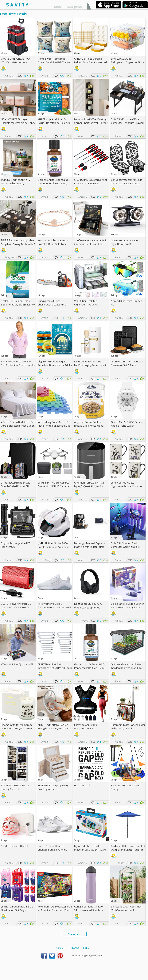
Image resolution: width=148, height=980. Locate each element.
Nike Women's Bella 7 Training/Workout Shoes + (54, 606)
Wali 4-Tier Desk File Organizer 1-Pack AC (86, 303)
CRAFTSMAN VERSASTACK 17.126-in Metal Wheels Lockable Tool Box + (16, 62)
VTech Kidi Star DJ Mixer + (17, 664)
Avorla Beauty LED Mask (15, 846)
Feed (86, 948)
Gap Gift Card (82, 785)
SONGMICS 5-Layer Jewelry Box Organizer (53, 787)
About (60, 948)
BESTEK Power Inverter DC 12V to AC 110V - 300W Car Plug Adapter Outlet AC (16, 607)
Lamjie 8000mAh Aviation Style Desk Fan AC (125, 242)
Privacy (74, 948)
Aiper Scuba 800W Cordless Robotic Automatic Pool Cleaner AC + (53, 547)
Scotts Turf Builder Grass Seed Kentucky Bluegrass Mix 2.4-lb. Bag (18, 305)
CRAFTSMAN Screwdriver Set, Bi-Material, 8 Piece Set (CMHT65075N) (91, 183)
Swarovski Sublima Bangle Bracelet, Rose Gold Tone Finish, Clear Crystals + (53, 244)
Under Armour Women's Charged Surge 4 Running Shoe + (52, 850)
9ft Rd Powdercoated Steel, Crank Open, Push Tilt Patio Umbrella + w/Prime (128, 850)
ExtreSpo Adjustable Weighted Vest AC (86, 727)
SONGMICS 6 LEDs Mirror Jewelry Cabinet (15, 787)
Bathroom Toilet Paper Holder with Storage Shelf (128, 727)
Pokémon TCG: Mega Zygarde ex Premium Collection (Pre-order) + (55, 910)
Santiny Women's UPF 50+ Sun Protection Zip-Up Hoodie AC (18, 365)
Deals (58, 6)
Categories (75, 6)
